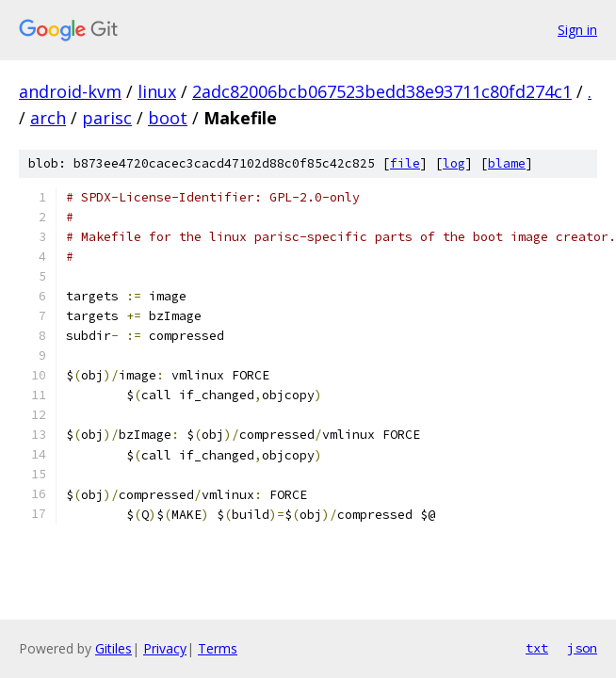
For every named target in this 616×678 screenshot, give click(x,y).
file (405, 163)
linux (157, 91)
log (454, 163)
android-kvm (70, 91)
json (582, 648)
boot (168, 118)
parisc (107, 118)
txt (537, 648)
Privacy (165, 648)
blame (507, 163)
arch (48, 118)
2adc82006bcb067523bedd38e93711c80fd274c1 (382, 91)
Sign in (577, 30)
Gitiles (113, 648)
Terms (218, 648)
